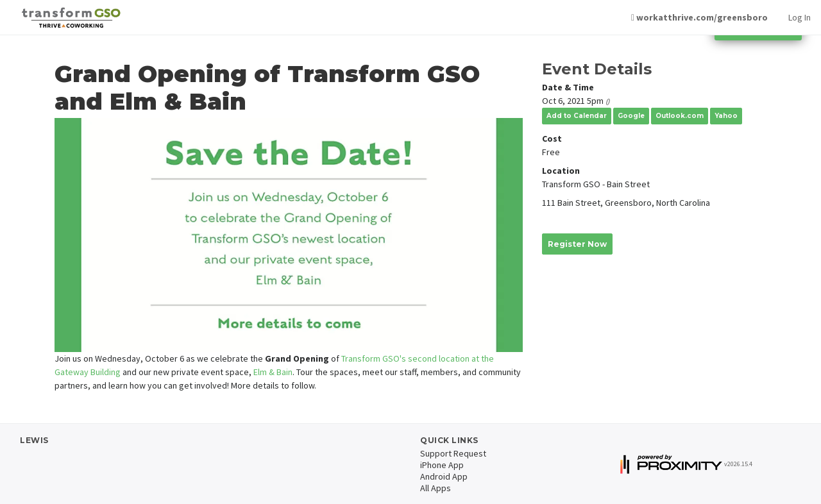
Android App (444, 476)
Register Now (577, 244)
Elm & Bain (273, 372)
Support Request (453, 453)
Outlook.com (680, 116)
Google (631, 116)
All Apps (436, 488)
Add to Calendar (577, 116)
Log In (800, 17)
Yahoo (726, 116)
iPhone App (442, 465)
